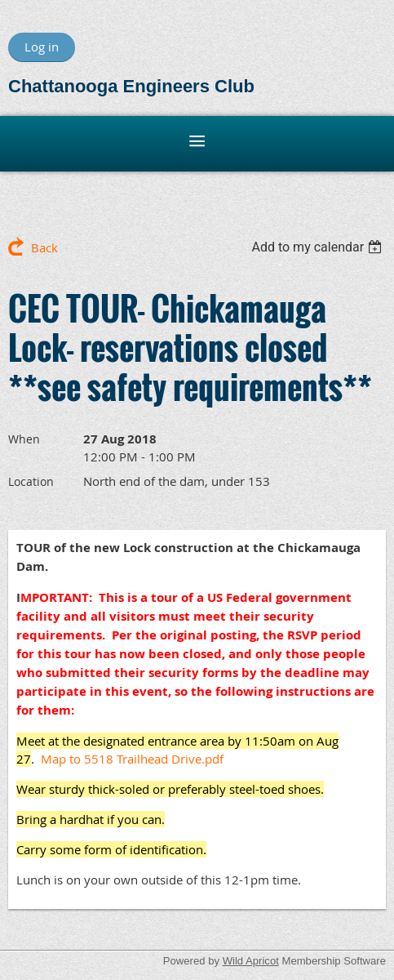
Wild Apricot (251, 961)
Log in (42, 47)
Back (44, 247)
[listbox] (319, 247)
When (24, 439)
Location (31, 481)
